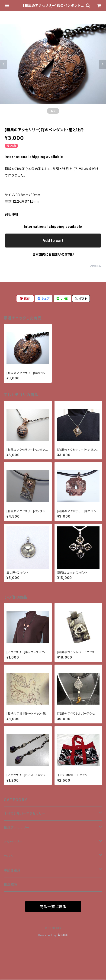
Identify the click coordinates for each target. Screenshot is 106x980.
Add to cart (53, 241)
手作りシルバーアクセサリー (24, 813)
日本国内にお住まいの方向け (53, 254)
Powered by (53, 935)
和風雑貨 (11, 884)
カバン (8, 856)
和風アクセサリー (16, 828)
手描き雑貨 (12, 870)
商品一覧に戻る (53, 907)
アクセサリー (13, 842)
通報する (96, 266)
